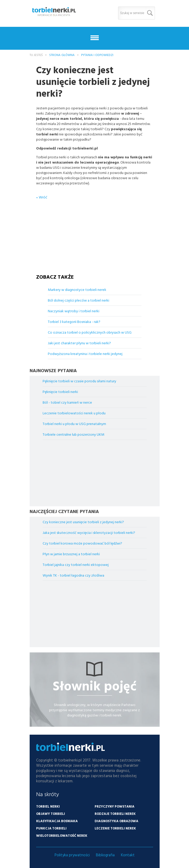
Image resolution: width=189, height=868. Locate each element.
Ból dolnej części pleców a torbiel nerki (79, 300)
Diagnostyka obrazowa (116, 821)
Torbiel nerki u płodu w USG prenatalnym (74, 424)
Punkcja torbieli (51, 828)
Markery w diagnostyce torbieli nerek (77, 289)
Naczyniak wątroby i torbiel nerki (74, 311)
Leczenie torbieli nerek (115, 828)
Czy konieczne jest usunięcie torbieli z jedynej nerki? (83, 522)
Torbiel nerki (48, 806)
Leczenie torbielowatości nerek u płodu (74, 413)
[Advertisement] (95, 232)
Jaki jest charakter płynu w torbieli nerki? (79, 343)
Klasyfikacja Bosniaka (57, 821)
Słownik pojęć (94, 686)
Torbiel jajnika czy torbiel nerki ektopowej (76, 564)
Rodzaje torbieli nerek (115, 814)
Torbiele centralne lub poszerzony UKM (73, 434)
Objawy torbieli (51, 814)
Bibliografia (105, 855)
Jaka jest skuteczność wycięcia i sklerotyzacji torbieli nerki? (89, 532)
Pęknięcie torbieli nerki (60, 392)
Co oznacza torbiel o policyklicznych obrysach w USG (90, 332)
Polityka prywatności (72, 855)
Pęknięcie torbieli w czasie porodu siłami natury (79, 381)
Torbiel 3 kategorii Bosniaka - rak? (74, 321)
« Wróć (42, 197)
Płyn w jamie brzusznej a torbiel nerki (71, 554)
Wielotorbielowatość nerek (62, 835)
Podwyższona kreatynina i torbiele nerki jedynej (85, 354)
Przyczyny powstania (115, 806)
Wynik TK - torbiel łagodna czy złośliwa (73, 575)
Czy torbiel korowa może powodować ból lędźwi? (82, 543)
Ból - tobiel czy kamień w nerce (67, 402)
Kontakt (128, 855)
